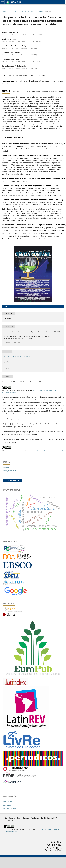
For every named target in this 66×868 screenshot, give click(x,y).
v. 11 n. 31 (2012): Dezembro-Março (32, 11)
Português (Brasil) (10, 471)
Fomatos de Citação (13, 342)
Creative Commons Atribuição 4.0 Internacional (47, 451)
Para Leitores (8, 802)
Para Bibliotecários (10, 808)
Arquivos (13, 11)
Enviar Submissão (12, 481)
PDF (6, 307)
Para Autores (8, 805)
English (6, 467)
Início (6, 11)
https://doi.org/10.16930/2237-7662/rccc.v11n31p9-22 (25, 75)
